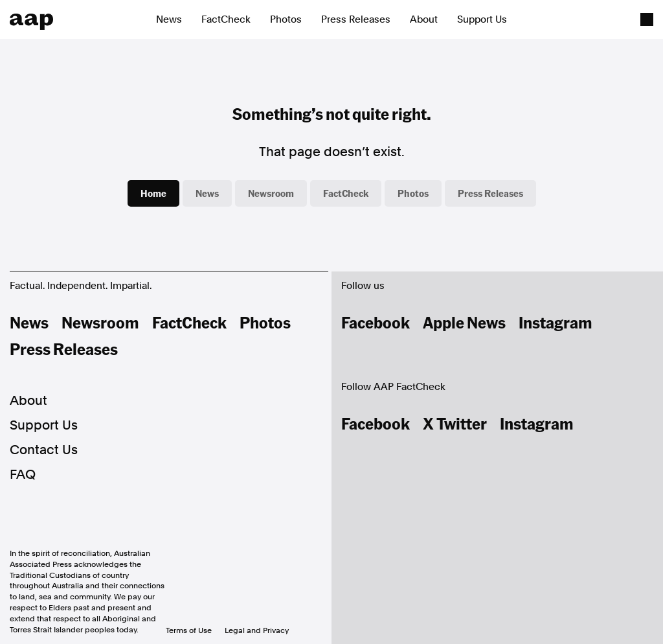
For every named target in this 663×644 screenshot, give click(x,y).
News (169, 19)
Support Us (482, 19)
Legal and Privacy (257, 630)
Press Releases (356, 19)
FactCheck (226, 19)
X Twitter (455, 423)
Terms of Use (189, 630)
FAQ (23, 474)
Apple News (464, 322)
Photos (286, 19)
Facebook (376, 322)
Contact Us (44, 450)
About (424, 19)
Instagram (556, 322)
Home (153, 193)
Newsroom (271, 193)
